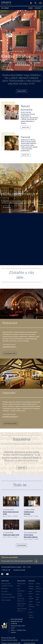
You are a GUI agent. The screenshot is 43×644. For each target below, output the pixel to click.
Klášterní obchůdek (20, 594)
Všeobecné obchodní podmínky (9, 639)
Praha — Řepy (38, 597)
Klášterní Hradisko (31, 586)
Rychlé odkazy (5, 580)
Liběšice (38, 582)
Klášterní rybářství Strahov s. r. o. (22, 609)
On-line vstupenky (6, 599)
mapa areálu (21, 91)
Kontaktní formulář (19, 569)
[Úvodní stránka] (6, 3)
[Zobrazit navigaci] (40, 3)
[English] (31, 3)
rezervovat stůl (10, 353)
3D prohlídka (7, 207)
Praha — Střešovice (39, 586)
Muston (31, 611)
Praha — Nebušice (31, 615)
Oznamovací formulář (29, 642)
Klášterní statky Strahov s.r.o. (21, 604)
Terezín (38, 601)
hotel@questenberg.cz (10, 416)
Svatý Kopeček (31, 596)
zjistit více (26, 127)
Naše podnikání (21, 580)
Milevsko (38, 590)
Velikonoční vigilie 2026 (11, 534)
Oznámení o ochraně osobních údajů (11, 642)
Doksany (31, 582)
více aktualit (21, 544)
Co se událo (4, 590)
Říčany (38, 593)
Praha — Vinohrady (31, 604)
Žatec (38, 604)
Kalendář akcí (5, 587)
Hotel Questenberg (21, 589)
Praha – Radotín (31, 591)
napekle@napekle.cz (9, 347)
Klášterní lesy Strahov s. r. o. (21, 599)
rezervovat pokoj (10, 422)
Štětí (30, 608)
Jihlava (31, 600)
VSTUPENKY (5, 8)
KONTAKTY (38, 8)
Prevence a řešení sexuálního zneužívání (7, 584)
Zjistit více (6, 67)
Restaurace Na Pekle (21, 584)
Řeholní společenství (7, 593)
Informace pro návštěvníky (8, 596)
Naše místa (32, 580)
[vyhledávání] (35, 3)
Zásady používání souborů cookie (30, 639)
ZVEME (31, 8)
